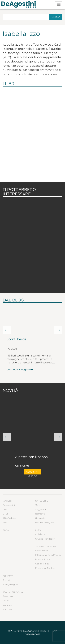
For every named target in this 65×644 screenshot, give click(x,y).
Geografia (40, 518)
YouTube (7, 609)
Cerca (56, 17)
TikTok (6, 601)
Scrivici (6, 580)
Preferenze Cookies (45, 568)
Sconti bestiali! (18, 339)
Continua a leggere (20, 370)
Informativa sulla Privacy (48, 555)
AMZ (5, 522)
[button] (7, 330)
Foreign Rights (10, 584)
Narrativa (40, 514)
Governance (42, 551)
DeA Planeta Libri (20, 4)
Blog (6, 530)
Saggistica (40, 509)
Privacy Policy (43, 559)
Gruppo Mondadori (45, 539)
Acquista (33, 472)
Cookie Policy (42, 564)
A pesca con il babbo (31, 457)
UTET (5, 514)
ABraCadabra (9, 518)
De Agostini (9, 505)
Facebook (8, 596)
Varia (38, 505)
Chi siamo (40, 534)
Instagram (8, 605)
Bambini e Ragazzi (45, 522)
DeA (5, 509)
